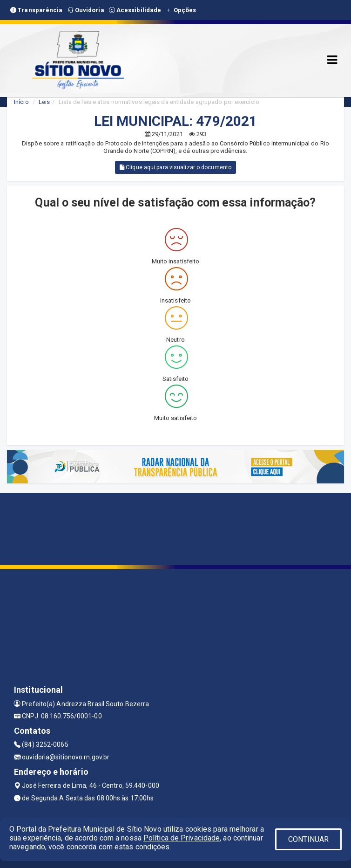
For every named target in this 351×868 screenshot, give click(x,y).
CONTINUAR (309, 839)
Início (21, 102)
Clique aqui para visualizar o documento (175, 167)
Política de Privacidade (182, 838)
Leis (44, 102)
